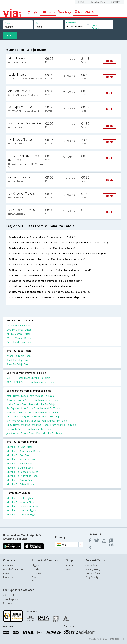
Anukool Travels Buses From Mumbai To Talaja (32, 400)
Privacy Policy (93, 569)
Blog (69, 569)
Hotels (35, 569)
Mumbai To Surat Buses (20, 463)
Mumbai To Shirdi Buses (20, 468)
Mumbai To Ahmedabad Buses (23, 451)
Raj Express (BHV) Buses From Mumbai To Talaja (33, 408)
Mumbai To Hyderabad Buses (23, 476)
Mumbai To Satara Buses (20, 484)
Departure (71, 23)
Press (6, 573)
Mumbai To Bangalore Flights (22, 506)
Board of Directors (13, 569)
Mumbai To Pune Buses (20, 447)
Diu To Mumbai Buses (19, 325)
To (37, 23)
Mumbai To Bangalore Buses (22, 472)
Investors (8, 577)
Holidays (36, 573)
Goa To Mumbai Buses (19, 330)
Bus (34, 577)
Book (109, 61)
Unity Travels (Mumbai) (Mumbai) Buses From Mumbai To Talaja (42, 425)
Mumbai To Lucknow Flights (22, 515)
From (7, 23)
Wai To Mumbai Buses (19, 338)
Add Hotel (8, 595)
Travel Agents (11, 599)
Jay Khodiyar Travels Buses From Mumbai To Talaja (34, 433)
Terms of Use (93, 573)
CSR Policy (91, 565)
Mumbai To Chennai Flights (21, 510)
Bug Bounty (92, 577)
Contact (71, 565)
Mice (34, 581)
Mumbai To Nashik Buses (20, 480)
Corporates (9, 603)
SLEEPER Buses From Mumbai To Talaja (28, 378)
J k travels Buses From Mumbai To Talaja (29, 429)
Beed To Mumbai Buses (20, 342)
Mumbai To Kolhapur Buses (22, 459)
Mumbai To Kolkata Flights (21, 502)
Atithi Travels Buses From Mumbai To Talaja (31, 396)
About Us (8, 565)
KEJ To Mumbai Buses (19, 334)
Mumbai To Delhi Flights (20, 498)
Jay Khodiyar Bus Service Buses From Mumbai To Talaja (37, 421)
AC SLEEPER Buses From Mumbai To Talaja (30, 382)
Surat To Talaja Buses (19, 360)
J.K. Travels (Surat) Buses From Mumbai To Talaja (33, 417)
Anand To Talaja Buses (19, 356)
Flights (35, 565)
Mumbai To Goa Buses (19, 455)
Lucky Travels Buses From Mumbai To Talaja (31, 404)
